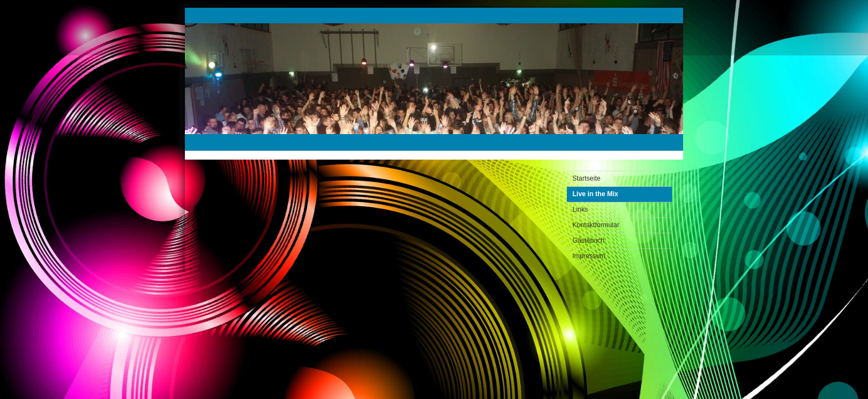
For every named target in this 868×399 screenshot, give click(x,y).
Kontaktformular (596, 225)
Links (580, 209)
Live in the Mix (595, 194)
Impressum (589, 256)
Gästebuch (588, 241)
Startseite (587, 178)
